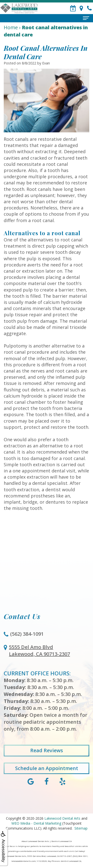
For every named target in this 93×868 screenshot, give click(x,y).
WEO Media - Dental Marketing (36, 823)
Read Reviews (47, 757)
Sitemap (81, 828)
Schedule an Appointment (47, 774)
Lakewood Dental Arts (62, 818)
